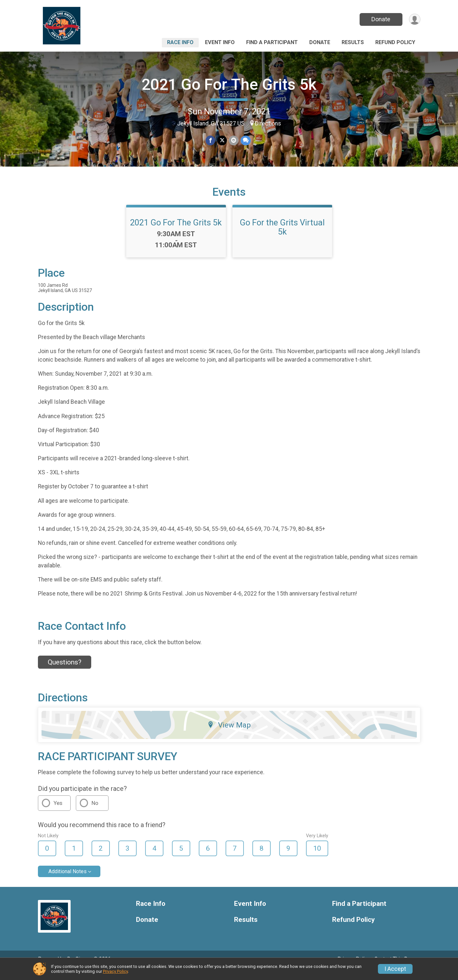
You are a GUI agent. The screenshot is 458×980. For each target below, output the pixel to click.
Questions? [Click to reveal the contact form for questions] (65, 671)
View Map (229, 734)
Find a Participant (272, 42)
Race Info (180, 42)
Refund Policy (395, 42)
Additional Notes (68, 881)
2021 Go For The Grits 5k (229, 84)
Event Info (220, 42)
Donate (380, 19)
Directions (268, 123)
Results (353, 42)
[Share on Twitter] (222, 141)
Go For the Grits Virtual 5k (282, 236)
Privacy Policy (115, 971)
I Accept (395, 969)
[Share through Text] (245, 141)
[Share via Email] (234, 141)
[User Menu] (414, 19)
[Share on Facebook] (211, 141)
